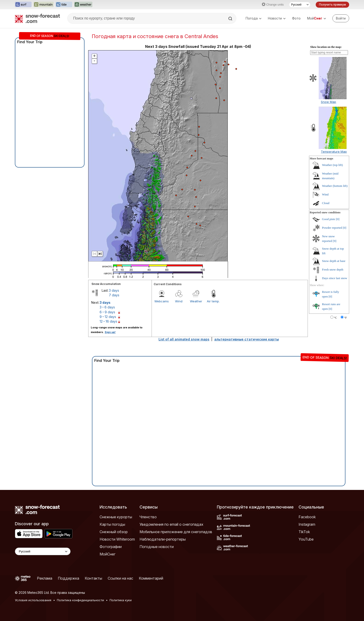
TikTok (304, 532)
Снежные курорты (116, 517)
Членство (148, 517)
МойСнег (107, 554)
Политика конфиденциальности (80, 600)
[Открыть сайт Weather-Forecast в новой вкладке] (83, 5)
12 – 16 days (108, 321)
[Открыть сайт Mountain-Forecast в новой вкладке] (44, 5)
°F (346, 318)
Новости (277, 18)
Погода (253, 18)
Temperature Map (334, 152)
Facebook (307, 517)
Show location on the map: (326, 47)
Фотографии (111, 547)
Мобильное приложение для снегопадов (176, 532)
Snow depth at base (334, 261)
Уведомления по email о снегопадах (171, 524)
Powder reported (332, 228)
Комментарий (151, 578)
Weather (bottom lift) (335, 186)
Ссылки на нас (120, 578)
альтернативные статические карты (247, 339)
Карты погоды (112, 524)
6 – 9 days (107, 312)
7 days (114, 295)
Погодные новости (157, 547)
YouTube (306, 539)
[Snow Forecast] (37, 18)
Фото (296, 18)
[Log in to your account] (341, 18)
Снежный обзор (114, 532)
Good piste (329, 219)
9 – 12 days (108, 317)
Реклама (45, 578)
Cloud (326, 203)
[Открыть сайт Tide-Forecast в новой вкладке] (64, 5)
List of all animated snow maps (184, 339)
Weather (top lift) (332, 165)
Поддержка (68, 578)
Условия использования (33, 600)
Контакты (93, 578)
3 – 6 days (107, 307)
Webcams (162, 301)
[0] (338, 219)
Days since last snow (335, 278)
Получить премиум (332, 5)
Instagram (307, 524)
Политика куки (121, 600)
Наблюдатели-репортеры (163, 539)
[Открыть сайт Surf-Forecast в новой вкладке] (23, 5)
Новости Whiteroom (117, 539)
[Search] (231, 19)
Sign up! (110, 332)
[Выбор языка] (300, 5)
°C (336, 318)
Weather (196, 301)
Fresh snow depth (333, 269)
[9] (335, 241)
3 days (114, 290)
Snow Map (328, 102)
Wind (179, 301)
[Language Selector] (43, 551)
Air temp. (213, 301)
